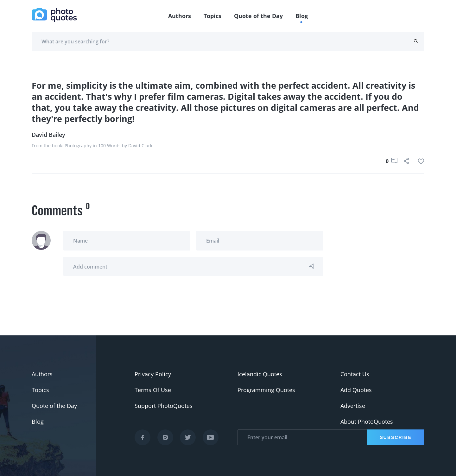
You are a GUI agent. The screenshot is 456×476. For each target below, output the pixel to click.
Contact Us (355, 374)
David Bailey (48, 135)
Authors (180, 16)
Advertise (353, 406)
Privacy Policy (153, 374)
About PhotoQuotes (367, 422)
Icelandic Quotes (260, 374)
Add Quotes (356, 390)
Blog (302, 16)
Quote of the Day (258, 16)
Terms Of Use (153, 390)
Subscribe (396, 437)
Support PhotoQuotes (164, 406)
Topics (212, 16)
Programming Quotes (266, 390)
